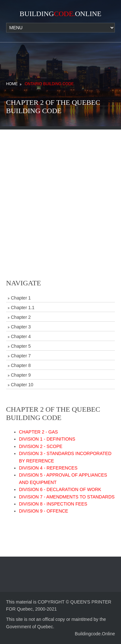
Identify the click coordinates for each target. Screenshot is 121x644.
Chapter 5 (21, 346)
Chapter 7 (21, 356)
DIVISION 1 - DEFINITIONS (47, 439)
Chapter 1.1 (23, 308)
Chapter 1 (21, 298)
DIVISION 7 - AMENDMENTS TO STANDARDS (67, 497)
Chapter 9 (21, 375)
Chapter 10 (22, 385)
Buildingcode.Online (95, 634)
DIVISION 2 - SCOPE (41, 446)
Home (12, 84)
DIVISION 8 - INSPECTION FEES (53, 504)
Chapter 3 (21, 327)
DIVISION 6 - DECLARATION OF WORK (60, 489)
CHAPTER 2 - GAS (39, 432)
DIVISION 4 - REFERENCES (48, 468)
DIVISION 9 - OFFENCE (44, 511)
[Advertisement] (60, 190)
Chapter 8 (21, 365)
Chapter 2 (21, 317)
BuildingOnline (61, 14)
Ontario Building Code (49, 84)
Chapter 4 (21, 336)
